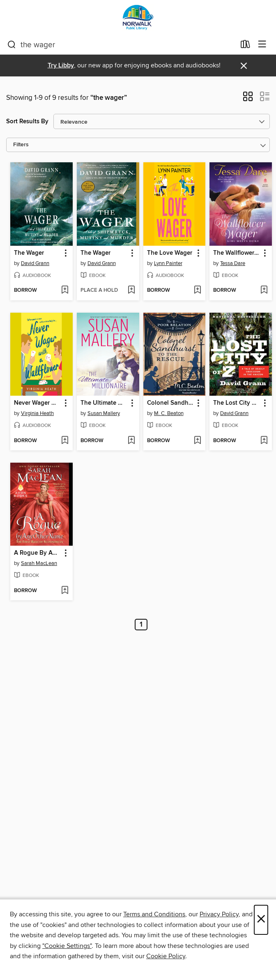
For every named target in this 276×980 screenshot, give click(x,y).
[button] (248, 99)
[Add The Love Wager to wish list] (197, 291)
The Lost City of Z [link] (237, 403)
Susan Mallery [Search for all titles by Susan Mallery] (104, 413)
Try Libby (61, 66)
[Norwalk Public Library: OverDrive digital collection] (138, 17)
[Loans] (245, 46)
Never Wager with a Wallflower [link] (38, 403)
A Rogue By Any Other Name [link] (38, 553)
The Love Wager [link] (170, 253)
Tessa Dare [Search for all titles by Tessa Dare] (233, 263)
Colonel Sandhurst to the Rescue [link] (171, 403)
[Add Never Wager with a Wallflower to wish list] (65, 441)
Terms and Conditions (154, 914)
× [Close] (261, 920)
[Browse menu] (262, 45)
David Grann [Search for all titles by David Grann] (35, 263)
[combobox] (121, 45)
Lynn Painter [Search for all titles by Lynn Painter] (168, 263)
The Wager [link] (29, 253)
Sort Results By (27, 121)
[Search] (12, 45)
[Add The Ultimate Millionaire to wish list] (131, 441)
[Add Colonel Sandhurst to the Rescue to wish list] (197, 441)
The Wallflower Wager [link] (237, 253)
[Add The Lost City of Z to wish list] (264, 441)
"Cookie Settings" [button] (67, 946)
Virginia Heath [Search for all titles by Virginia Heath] (37, 413)
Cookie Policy (166, 956)
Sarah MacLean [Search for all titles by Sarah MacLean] (39, 563)
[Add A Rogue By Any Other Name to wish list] (65, 591)
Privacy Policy (219, 914)
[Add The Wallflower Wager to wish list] (264, 291)
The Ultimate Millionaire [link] (104, 403)
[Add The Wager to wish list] (65, 291)
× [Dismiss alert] (244, 66)
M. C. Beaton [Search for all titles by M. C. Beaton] (169, 413)
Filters (21, 145)
